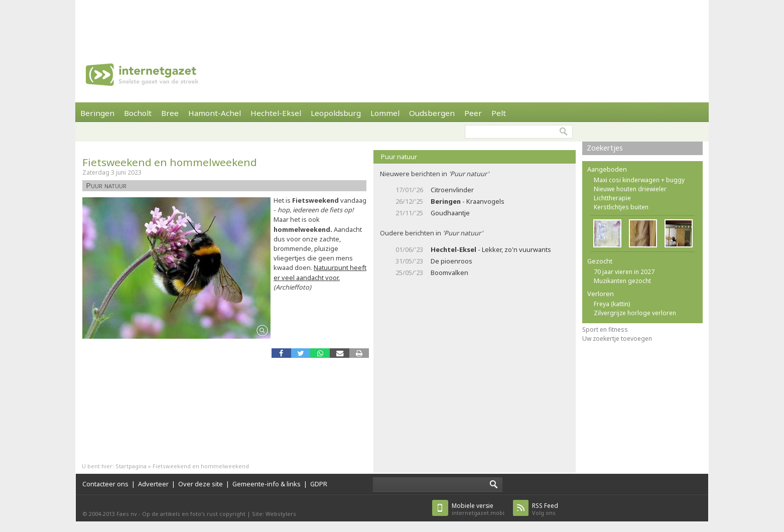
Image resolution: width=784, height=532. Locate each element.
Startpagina (131, 466)
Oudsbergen (432, 113)
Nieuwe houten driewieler (630, 189)
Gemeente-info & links (267, 484)
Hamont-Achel (215, 113)
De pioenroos (451, 261)
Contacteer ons (105, 484)
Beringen (97, 113)
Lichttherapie (612, 198)
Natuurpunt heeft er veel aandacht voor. (320, 272)
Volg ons (545, 509)
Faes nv (127, 514)
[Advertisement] (392, 23)
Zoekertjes (605, 148)
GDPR (319, 484)
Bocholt (138, 113)
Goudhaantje (450, 213)
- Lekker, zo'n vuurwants (491, 249)
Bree (170, 113)
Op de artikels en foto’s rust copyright (194, 514)
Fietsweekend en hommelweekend (170, 162)
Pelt (499, 113)
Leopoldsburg (336, 113)
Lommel (385, 113)
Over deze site (201, 484)
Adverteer (153, 484)
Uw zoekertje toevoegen (617, 339)
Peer (473, 113)
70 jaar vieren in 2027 (624, 272)
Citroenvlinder (452, 190)
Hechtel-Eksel (276, 113)
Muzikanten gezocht (622, 281)
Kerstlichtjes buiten (621, 207)
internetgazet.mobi (478, 509)
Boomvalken (449, 273)
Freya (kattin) (612, 304)
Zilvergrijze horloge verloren (635, 313)
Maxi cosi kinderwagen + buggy (639, 180)
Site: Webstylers (274, 514)
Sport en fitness (605, 329)
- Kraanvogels (468, 201)
